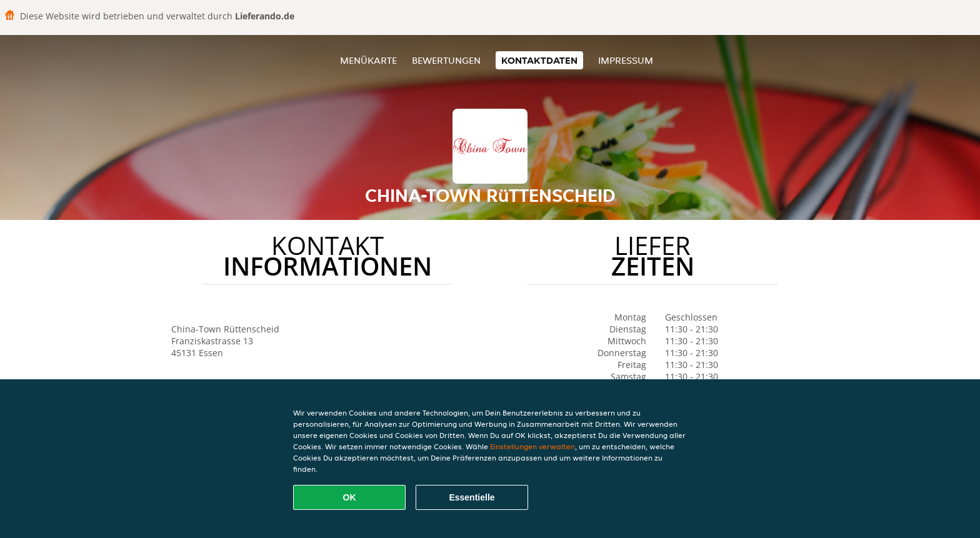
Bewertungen (446, 60)
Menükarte (368, 60)
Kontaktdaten (539, 60)
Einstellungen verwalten (532, 446)
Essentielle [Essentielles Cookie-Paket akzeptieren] (472, 497)
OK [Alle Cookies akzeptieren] (350, 497)
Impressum (626, 60)
